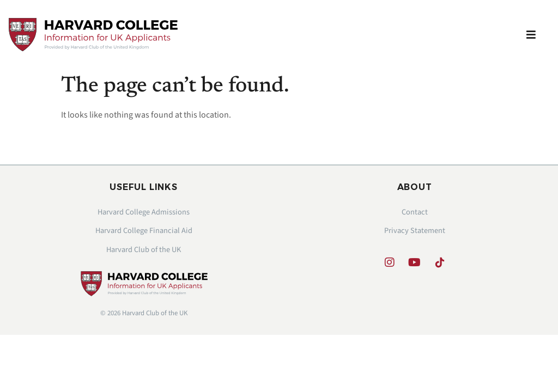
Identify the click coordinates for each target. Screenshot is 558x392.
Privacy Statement (415, 231)
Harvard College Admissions (144, 212)
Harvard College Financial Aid (144, 231)
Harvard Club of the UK (144, 250)
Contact (415, 212)
